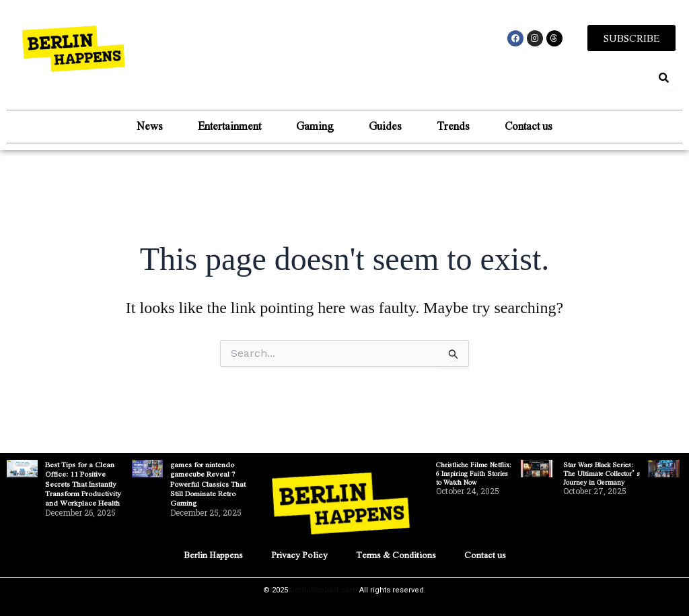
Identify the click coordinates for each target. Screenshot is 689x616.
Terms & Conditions (396, 554)
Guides (385, 126)
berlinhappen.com (324, 590)
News (150, 126)
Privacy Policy (299, 554)
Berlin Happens (213, 554)
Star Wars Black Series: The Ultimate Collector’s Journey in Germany (602, 473)
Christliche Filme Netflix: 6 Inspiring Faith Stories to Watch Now (474, 473)
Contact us (529, 126)
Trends (453, 126)
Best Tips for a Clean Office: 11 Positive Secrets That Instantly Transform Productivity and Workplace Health (83, 483)
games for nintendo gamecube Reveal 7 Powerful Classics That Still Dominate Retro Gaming (208, 483)
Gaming (315, 126)
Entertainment (229, 126)
